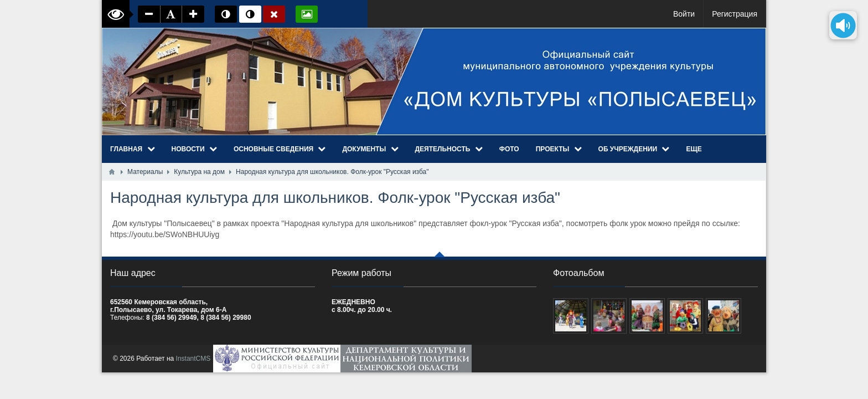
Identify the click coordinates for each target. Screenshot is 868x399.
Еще (694, 149)
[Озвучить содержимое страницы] (843, 25)
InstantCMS (193, 359)
